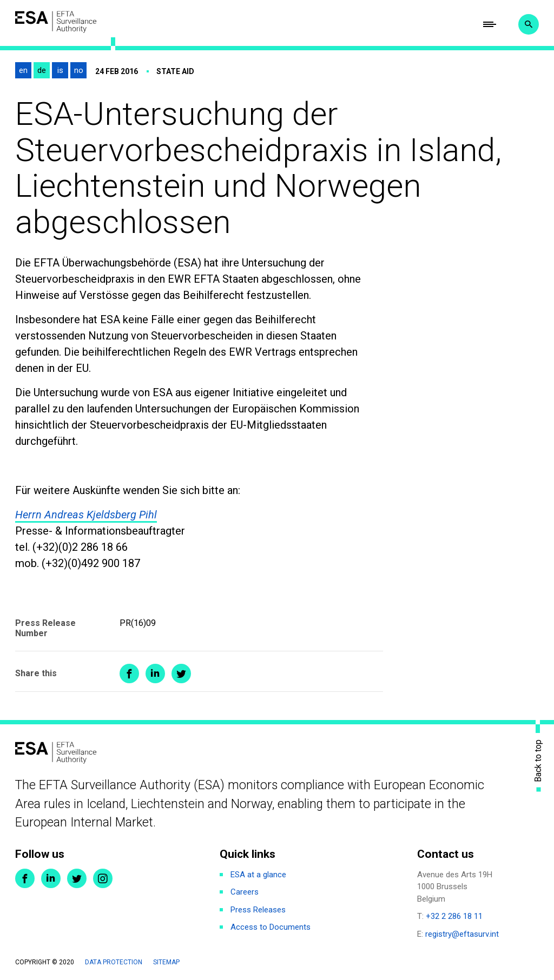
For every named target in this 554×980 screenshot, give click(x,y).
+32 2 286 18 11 (454, 916)
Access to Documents (271, 927)
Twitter (77, 878)
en (23, 70)
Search (529, 24)
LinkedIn (51, 878)
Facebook (25, 878)
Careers (245, 892)
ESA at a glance (258, 875)
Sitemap (166, 962)
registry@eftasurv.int (462, 934)
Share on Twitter (181, 674)
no (79, 70)
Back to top (538, 761)
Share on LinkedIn (155, 674)
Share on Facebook (129, 674)
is (60, 70)
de (42, 70)
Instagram (103, 878)
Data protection (114, 962)
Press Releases (258, 910)
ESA (56, 22)
